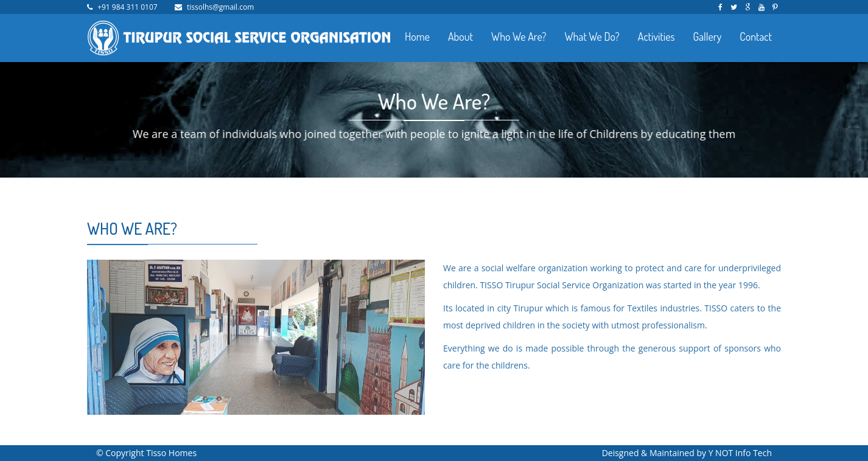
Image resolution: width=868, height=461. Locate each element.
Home (417, 36)
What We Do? (592, 36)
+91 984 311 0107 (128, 7)
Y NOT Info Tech (740, 453)
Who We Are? (519, 36)
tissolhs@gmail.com (220, 7)
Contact (756, 36)
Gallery (707, 36)
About (460, 36)
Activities (656, 36)
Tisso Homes (171, 453)
